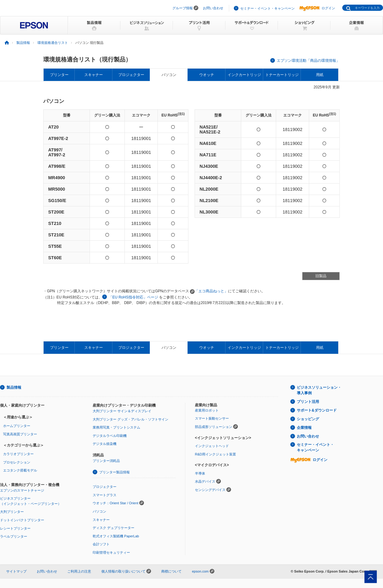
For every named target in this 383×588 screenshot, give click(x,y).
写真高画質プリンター (20, 434)
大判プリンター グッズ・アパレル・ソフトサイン (130, 419)
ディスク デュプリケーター (114, 528)
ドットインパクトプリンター (22, 520)
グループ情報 (183, 8)
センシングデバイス (210, 490)
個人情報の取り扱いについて (126, 571)
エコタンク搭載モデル (20, 470)
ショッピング (308, 419)
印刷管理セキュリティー (111, 552)
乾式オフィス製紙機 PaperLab (116, 536)
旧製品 (321, 276)
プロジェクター (131, 75)
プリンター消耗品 (106, 461)
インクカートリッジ (244, 75)
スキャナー (94, 75)
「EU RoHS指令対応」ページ (133, 297)
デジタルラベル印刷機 (110, 436)
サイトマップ (16, 571)
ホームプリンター (17, 426)
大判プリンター (12, 512)
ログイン (317, 8)
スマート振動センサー (212, 418)
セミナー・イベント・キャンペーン (267, 8)
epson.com (200, 571)
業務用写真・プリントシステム (116, 427)
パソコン (169, 75)
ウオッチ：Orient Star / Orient (116, 503)
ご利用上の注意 (79, 571)
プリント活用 (308, 402)
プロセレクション (17, 462)
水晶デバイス (205, 481)
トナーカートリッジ (282, 75)
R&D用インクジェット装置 (215, 454)
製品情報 (23, 43)
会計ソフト (101, 544)
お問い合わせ (213, 8)
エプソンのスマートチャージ (22, 490)
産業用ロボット (207, 410)
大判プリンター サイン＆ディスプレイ (122, 411)
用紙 (320, 75)
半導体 (200, 473)
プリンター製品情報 (114, 472)
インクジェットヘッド (212, 446)
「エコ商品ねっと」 (209, 291)
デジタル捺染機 (105, 444)
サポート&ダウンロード (317, 410)
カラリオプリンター (18, 454)
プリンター (59, 75)
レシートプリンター (15, 528)
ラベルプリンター (14, 536)
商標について (171, 571)
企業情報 (304, 428)
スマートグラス (105, 495)
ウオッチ (207, 75)
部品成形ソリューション (214, 427)
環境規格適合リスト (53, 43)
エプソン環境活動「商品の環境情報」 (308, 61)
